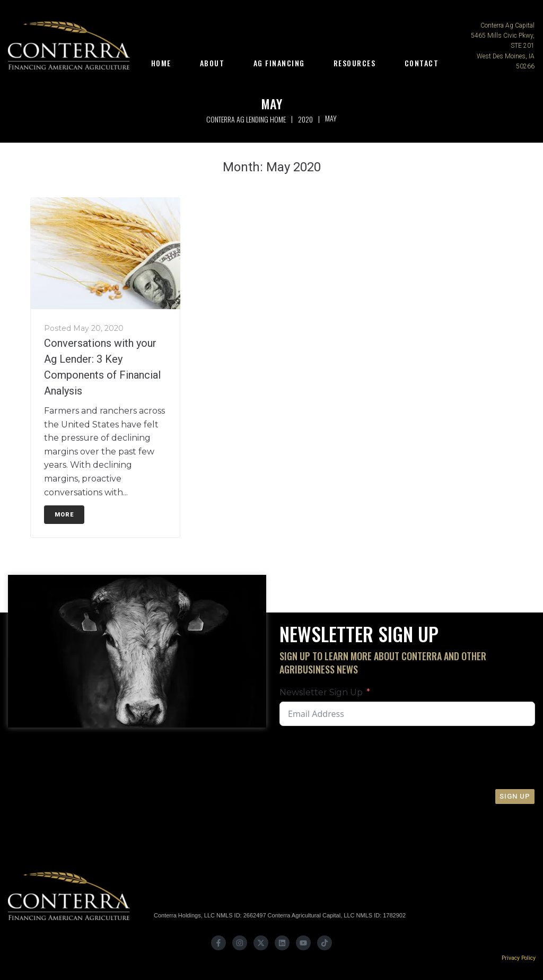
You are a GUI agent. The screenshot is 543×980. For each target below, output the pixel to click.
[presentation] (456, 757)
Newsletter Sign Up (321, 692)
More (64, 515)
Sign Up (515, 796)
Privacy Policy (519, 958)
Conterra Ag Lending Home (246, 119)
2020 (305, 119)
